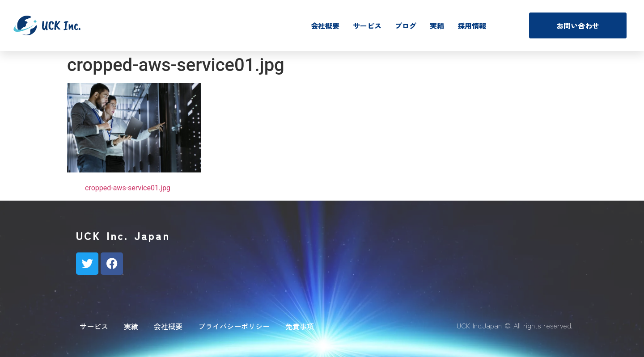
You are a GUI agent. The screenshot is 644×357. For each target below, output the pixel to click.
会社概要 (325, 25)
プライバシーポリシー (234, 326)
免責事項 (300, 326)
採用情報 (472, 25)
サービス (367, 25)
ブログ (406, 25)
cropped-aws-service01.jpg (128, 188)
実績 (437, 25)
